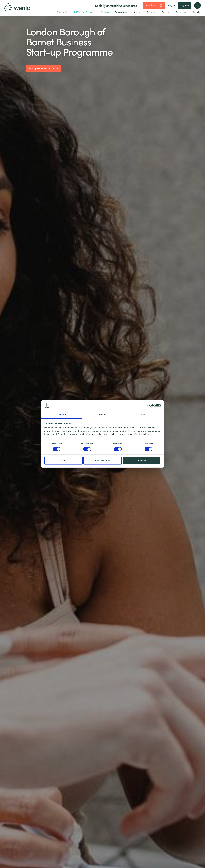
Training (151, 12)
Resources (181, 12)
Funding (166, 12)
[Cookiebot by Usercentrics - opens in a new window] (149, 406)
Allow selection (102, 460)
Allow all (142, 460)
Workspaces (121, 12)
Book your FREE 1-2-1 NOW (44, 68)
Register (185, 5)
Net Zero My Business (84, 12)
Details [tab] (102, 414)
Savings (105, 12)
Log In (171, 5)
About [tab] (143, 414)
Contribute (154, 5)
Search (196, 12)
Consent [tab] (62, 414)
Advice (137, 12)
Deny (63, 460)
